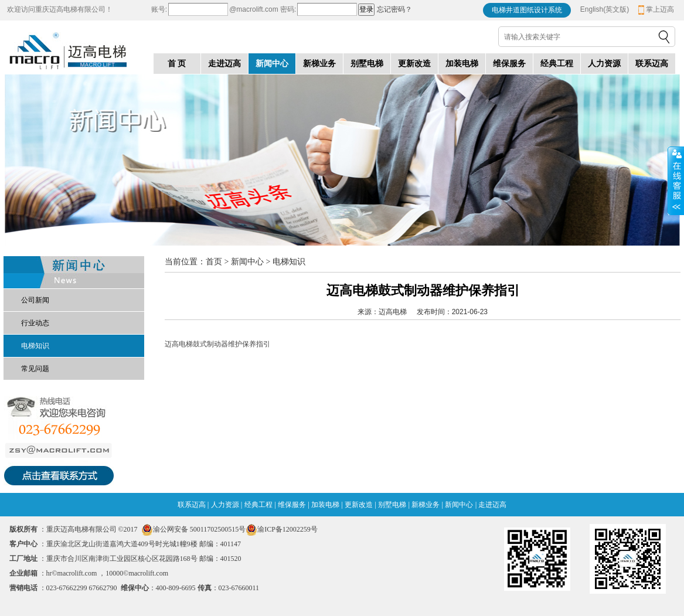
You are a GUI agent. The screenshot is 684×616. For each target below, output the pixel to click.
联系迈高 (192, 505)
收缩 (676, 181)
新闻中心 (459, 505)
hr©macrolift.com (72, 573)
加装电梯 (325, 505)
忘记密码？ (394, 9)
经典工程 (258, 505)
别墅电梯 (392, 505)
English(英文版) (605, 9)
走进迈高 (492, 505)
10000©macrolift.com (137, 573)
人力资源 (225, 505)
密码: (287, 9)
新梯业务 (426, 505)
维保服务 (292, 505)
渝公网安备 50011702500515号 (200, 529)
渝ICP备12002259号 (282, 529)
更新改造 (359, 505)
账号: (159, 9)
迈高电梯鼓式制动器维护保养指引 (217, 344)
